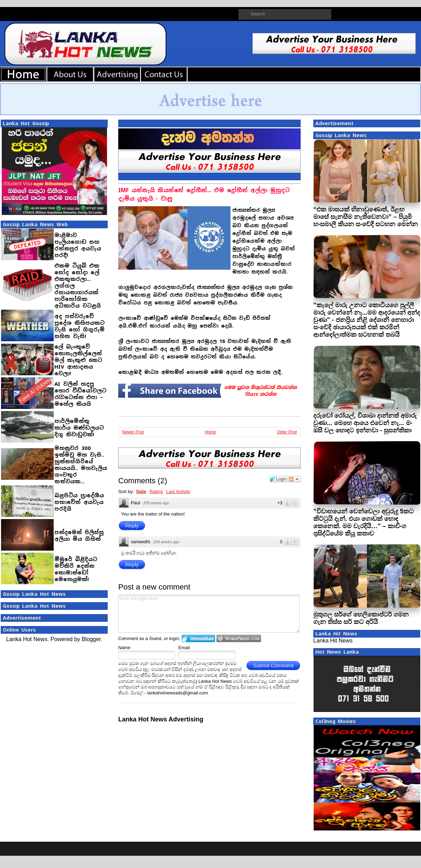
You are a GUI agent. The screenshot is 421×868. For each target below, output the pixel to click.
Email (184, 648)
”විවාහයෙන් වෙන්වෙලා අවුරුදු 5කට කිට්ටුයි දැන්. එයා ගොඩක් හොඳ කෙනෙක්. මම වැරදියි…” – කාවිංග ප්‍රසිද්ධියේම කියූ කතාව (363, 522)
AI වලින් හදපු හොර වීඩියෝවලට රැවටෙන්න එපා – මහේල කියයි (80, 394)
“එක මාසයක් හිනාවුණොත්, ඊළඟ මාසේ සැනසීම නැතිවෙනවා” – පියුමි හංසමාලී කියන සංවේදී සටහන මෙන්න (366, 217)
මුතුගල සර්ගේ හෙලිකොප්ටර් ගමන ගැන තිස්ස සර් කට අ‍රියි (361, 618)
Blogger (91, 639)
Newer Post (133, 432)
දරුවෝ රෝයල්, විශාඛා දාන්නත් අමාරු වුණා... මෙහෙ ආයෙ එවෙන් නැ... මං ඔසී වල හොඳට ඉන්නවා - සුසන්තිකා (365, 423)
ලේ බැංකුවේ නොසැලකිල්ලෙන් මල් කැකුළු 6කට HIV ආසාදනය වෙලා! (78, 360)
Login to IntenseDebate (198, 638)
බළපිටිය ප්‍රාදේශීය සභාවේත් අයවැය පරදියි (79, 502)
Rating (156, 492)
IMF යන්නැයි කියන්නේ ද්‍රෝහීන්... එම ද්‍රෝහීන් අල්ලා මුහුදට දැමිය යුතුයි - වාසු (204, 194)
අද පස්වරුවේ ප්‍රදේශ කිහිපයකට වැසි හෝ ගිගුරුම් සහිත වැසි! (79, 326)
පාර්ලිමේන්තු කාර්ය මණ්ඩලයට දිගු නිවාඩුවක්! (79, 428)
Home (210, 432)
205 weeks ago (156, 503)
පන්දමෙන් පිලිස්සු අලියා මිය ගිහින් (79, 536)
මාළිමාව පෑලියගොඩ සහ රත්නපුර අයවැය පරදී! (78, 245)
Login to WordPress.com (239, 638)
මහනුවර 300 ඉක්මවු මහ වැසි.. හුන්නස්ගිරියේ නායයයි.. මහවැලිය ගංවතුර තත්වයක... (81, 465)
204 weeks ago (166, 542)
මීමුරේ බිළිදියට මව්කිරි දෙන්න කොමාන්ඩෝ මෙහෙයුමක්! (76, 569)
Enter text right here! (209, 614)
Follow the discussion (294, 479)
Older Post (287, 432)
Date (141, 492)
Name (124, 648)
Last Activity (178, 492)
